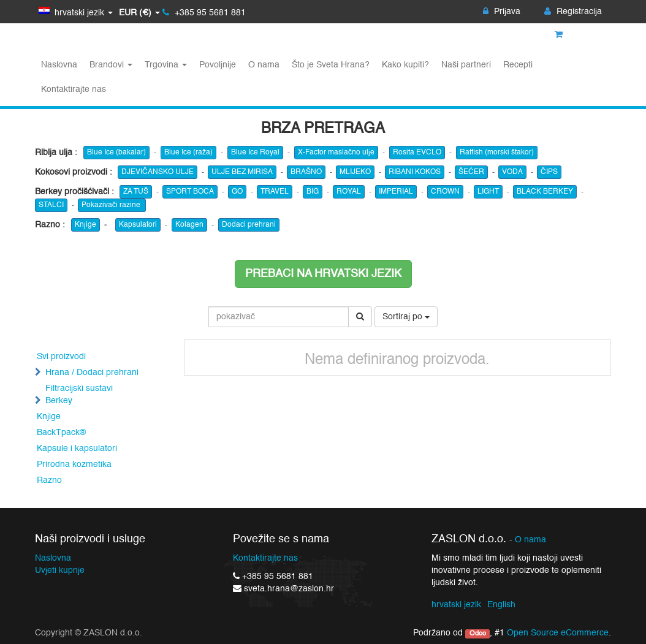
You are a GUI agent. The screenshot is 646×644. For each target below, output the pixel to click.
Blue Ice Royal (255, 153)
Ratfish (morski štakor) (497, 153)
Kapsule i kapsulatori (77, 449)
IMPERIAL (396, 192)
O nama (530, 540)
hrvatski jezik (456, 605)
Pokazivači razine (112, 205)
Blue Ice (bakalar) (116, 153)
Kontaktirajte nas (265, 558)
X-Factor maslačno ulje (336, 153)
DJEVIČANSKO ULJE (158, 172)
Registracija (573, 12)
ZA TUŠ (136, 192)
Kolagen (189, 225)
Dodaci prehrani (249, 225)
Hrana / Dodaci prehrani (92, 373)
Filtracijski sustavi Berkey (79, 395)
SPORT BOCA (190, 192)
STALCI (51, 205)
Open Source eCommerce (558, 633)
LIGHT (488, 192)
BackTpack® (61, 433)
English (501, 605)
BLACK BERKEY (545, 192)
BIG (313, 192)
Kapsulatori (138, 225)
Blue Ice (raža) (188, 153)
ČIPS (549, 172)
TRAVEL (275, 192)
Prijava (502, 12)
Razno (49, 480)
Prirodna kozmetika (74, 464)
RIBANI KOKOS (415, 172)
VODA (512, 172)
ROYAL (349, 192)
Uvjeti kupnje (60, 570)
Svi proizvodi (61, 357)
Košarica (578, 35)
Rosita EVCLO (417, 153)
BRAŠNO (306, 172)
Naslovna (53, 558)
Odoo (478, 634)
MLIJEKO (355, 172)
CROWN (445, 192)
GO (237, 192)
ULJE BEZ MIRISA (242, 172)
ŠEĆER (471, 172)
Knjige (85, 225)
